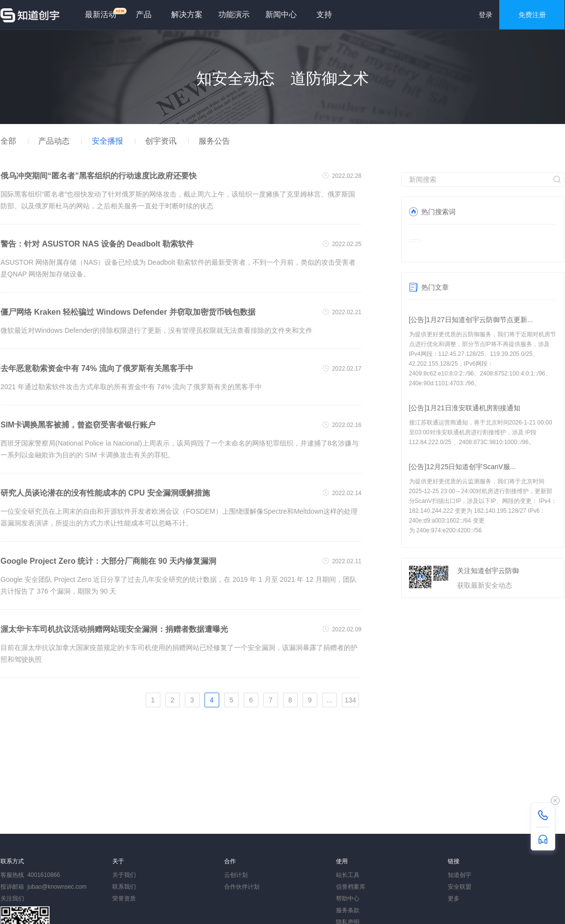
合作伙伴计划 (242, 887)
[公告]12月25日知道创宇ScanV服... (462, 467)
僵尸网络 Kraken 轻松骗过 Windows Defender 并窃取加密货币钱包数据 (128, 312)
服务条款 (348, 910)
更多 (454, 899)
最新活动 (104, 13)
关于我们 (124, 875)
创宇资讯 (161, 141)
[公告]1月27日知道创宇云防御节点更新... (471, 320)
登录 (486, 15)
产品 (144, 14)
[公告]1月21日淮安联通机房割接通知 (465, 408)
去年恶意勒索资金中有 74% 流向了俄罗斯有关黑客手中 (97, 368)
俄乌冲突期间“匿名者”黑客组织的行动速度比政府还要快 (99, 176)
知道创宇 (460, 875)
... (330, 700)
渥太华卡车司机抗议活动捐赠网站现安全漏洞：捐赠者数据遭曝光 (114, 629)
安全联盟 (460, 887)
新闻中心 (281, 14)
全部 (8, 141)
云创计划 (236, 875)
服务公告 (214, 141)
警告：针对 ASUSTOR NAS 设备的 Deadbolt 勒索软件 (97, 244)
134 (350, 700)
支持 (324, 14)
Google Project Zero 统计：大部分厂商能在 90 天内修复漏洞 (108, 561)
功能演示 (234, 14)
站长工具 (348, 875)
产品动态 (54, 141)
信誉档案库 (351, 887)
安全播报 (107, 141)
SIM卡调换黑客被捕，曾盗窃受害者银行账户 (78, 425)
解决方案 (187, 14)
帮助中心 (348, 899)
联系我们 (124, 887)
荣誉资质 (124, 899)
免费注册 (532, 15)
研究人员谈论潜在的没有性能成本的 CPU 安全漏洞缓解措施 (105, 493)
